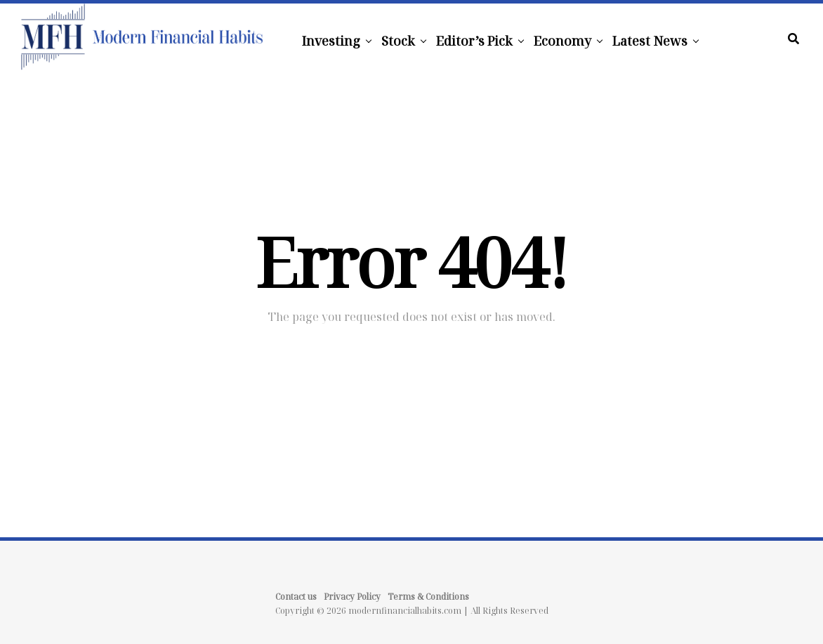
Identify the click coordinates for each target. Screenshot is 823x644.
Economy (562, 41)
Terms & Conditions (428, 597)
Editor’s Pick (474, 41)
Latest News (650, 41)
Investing (331, 41)
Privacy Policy (352, 597)
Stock (398, 41)
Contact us (296, 597)
